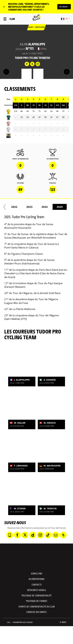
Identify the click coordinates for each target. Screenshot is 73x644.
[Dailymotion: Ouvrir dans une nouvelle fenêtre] (33, 535)
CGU (9, 622)
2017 (16, 207)
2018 (31, 207)
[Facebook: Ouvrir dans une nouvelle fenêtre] (17, 535)
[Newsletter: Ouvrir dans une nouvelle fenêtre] (56, 535)
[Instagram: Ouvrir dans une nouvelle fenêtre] (40, 535)
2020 (61, 207)
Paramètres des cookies (23, 622)
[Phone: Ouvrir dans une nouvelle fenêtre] (10, 535)
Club (12, 19)
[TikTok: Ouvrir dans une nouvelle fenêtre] (48, 535)
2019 (46, 207)
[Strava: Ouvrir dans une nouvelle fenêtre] (63, 535)
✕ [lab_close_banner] (4, 7)
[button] (65, 19)
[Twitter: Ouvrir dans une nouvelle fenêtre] (25, 535)
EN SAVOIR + (64, 7)
